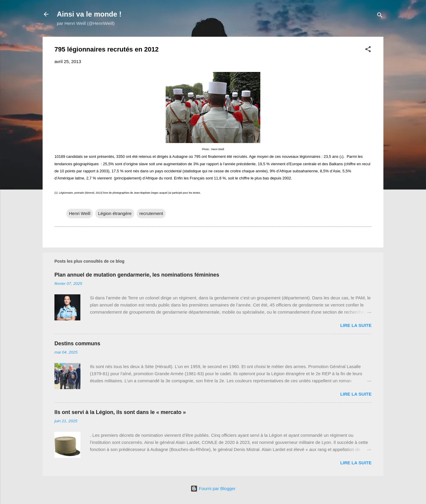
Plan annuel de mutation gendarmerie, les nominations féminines (137, 275)
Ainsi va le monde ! (89, 14)
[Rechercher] (380, 16)
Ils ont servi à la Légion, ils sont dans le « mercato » (120, 412)
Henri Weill (80, 213)
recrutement (151, 213)
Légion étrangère (115, 213)
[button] (368, 50)
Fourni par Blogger (213, 488)
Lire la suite (356, 325)
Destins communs (77, 344)
